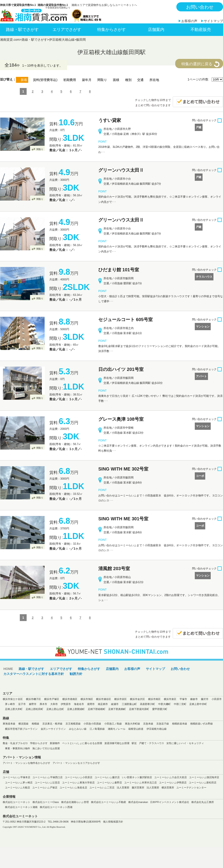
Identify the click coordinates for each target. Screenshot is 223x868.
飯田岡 (81, 40)
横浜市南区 (154, 699)
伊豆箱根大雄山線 (62, 40)
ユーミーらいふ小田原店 (79, 777)
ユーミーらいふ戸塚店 (45, 787)
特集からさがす (111, 30)
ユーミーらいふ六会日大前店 (171, 777)
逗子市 (22, 704)
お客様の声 (189, 21)
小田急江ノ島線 (113, 724)
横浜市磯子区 (33, 699)
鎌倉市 (194, 699)
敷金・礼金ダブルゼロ (15, 743)
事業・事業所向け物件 (18, 748)
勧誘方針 (76, 674)
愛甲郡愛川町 (160, 709)
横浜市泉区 (170, 699)
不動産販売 (201, 30)
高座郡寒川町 (147, 704)
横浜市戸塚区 (52, 699)
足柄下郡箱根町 (97, 709)
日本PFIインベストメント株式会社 (170, 802)
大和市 (54, 704)
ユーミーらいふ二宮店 (102, 787)
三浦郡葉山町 (129, 704)
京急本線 (148, 724)
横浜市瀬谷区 (104, 699)
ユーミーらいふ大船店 (18, 787)
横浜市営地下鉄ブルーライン (21, 729)
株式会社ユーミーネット (16, 802)
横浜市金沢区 (137, 699)
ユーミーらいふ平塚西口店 (48, 777)
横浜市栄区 (120, 699)
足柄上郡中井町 (198, 704)
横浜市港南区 (70, 699)
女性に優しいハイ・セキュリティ (185, 743)
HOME (8, 669)
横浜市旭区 (87, 699)
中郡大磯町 (164, 704)
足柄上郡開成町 (76, 709)
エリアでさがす (67, 30)
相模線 (35, 724)
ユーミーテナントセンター (191, 787)
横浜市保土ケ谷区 (13, 699)
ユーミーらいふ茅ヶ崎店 (19, 782)
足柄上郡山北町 (55, 709)
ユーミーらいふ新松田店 (203, 782)
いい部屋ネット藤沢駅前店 (137, 777)
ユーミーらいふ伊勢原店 (173, 782)
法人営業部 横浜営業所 (160, 787)
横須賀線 (23, 724)
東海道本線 (9, 724)
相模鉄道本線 (180, 724)
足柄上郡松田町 (34, 709)
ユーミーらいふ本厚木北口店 (141, 782)
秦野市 (33, 704)
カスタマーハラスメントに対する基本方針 (34, 674)
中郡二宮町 (180, 704)
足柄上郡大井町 (14, 709)
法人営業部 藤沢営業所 (131, 787)
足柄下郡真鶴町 (117, 709)
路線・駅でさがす (22, 30)
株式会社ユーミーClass (46, 802)
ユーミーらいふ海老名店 (73, 787)
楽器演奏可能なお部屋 (117, 743)
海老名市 (79, 704)
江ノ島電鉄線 (97, 729)
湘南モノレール (117, 729)
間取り (40, 149)
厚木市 (43, 704)
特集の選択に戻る (197, 64)
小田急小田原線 (92, 724)
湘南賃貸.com (10, 40)
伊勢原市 (66, 704)
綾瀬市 (115, 704)
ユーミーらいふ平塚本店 (16, 777)
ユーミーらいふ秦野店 (109, 782)
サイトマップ (213, 21)
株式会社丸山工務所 (203, 802)
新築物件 (55, 743)
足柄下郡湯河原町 (139, 709)
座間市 (91, 704)
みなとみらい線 (78, 729)
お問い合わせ (200, 7)
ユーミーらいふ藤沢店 (107, 777)
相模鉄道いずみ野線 (201, 724)
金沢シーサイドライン (53, 729)
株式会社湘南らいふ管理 (75, 802)
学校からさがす (39, 743)
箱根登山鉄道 (136, 729)
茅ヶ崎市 (10, 704)
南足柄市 (103, 704)
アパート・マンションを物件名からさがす (27, 763)
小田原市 (217, 699)
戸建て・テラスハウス (152, 743)
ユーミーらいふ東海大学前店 (78, 782)
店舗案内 (156, 30)
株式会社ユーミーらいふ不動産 (109, 802)
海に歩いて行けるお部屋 (46, 748)
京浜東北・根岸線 (52, 724)
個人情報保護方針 (113, 822)
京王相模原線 (73, 724)
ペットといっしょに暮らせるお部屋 (82, 743)
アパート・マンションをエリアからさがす (76, 763)
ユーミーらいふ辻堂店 (47, 782)
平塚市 (183, 699)
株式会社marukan (138, 802)
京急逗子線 (163, 724)
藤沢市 (205, 699)
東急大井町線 (132, 724)
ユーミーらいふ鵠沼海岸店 (204, 777)
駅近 (134, 743)
